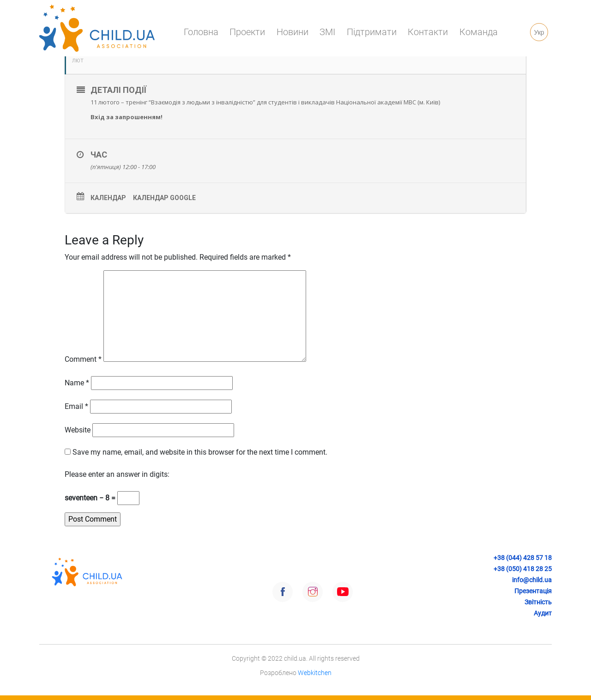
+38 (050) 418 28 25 (523, 569)
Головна (201, 32)
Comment (83, 359)
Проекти (247, 32)
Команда (479, 32)
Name (77, 383)
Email (76, 406)
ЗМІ (327, 32)
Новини (292, 32)
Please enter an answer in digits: (117, 474)
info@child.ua (532, 580)
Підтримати (372, 32)
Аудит (543, 613)
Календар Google (164, 198)
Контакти (428, 32)
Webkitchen (315, 673)
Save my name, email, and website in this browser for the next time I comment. (200, 452)
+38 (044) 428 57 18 (523, 558)
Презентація (533, 591)
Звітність (538, 602)
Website (78, 430)
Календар (108, 198)
